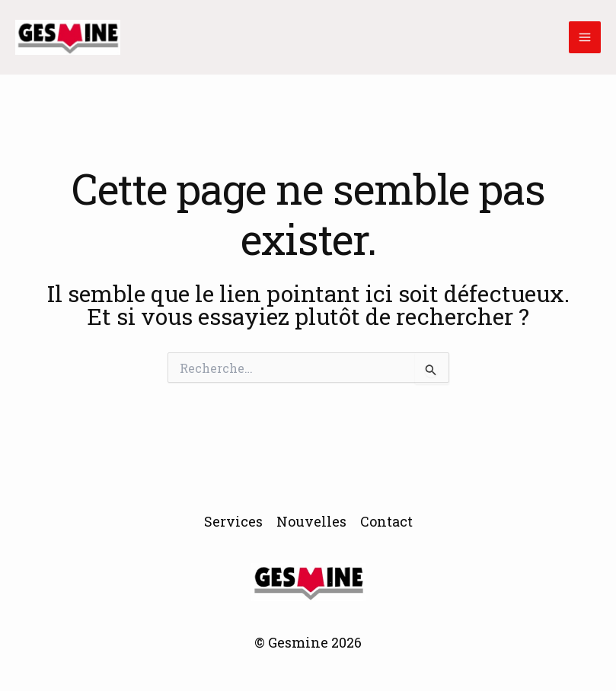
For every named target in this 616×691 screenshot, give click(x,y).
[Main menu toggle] (585, 37)
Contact (386, 521)
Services (233, 521)
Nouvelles (311, 521)
